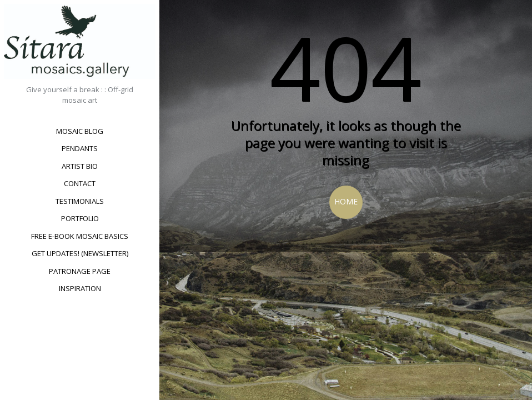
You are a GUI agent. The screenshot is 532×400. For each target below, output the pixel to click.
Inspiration (80, 288)
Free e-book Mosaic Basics (80, 236)
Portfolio (80, 218)
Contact (80, 183)
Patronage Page (80, 271)
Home (346, 201)
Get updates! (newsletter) (80, 253)
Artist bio (80, 166)
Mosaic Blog (80, 131)
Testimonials (80, 201)
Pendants (80, 148)
